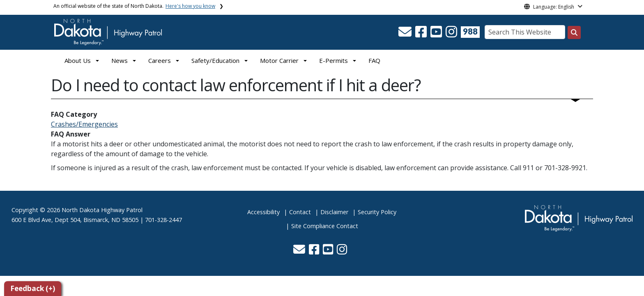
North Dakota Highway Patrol (102, 210)
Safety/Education (215, 60)
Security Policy (377, 212)
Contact (300, 212)
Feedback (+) (33, 288)
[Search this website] (574, 32)
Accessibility (263, 212)
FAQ (374, 60)
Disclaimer (334, 212)
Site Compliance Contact (325, 226)
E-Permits (333, 60)
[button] (406, 34)
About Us (78, 60)
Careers (160, 60)
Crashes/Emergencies (84, 124)
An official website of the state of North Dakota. (134, 6)
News (120, 60)
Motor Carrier (279, 60)
